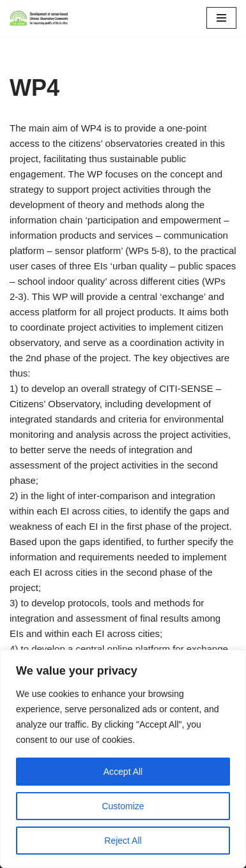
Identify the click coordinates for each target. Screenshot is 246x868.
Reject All (123, 841)
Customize (123, 806)
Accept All (123, 772)
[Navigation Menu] (221, 18)
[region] (123, 759)
